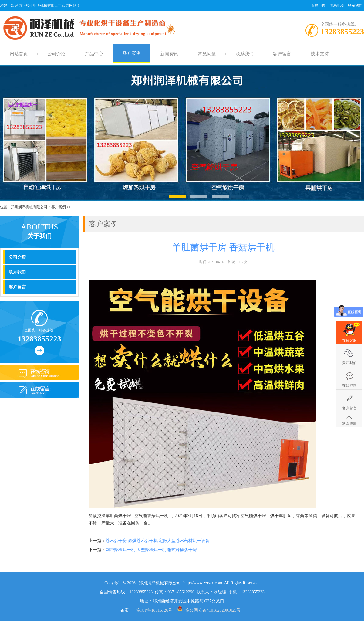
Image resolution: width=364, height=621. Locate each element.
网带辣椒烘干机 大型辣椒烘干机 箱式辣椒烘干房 (151, 550)
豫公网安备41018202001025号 (213, 610)
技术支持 (320, 54)
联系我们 (355, 5)
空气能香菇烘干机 (151, 516)
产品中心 (94, 54)
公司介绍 (56, 54)
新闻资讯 (169, 54)
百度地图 (318, 5)
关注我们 (349, 363)
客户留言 (282, 54)
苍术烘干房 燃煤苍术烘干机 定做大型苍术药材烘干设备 (158, 541)
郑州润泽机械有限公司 (29, 207)
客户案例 (132, 53)
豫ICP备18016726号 (154, 610)
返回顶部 (349, 423)
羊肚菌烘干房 (118, 516)
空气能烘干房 (253, 516)
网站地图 (337, 5)
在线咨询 (349, 385)
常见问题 (207, 54)
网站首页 (19, 54)
